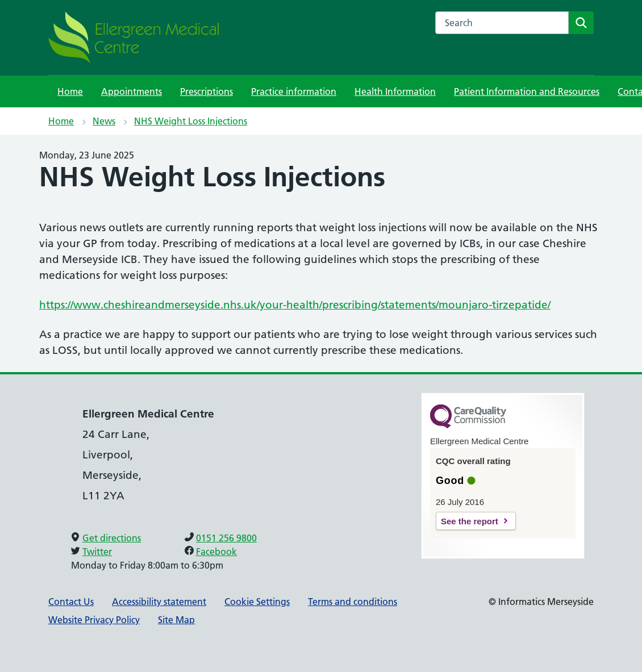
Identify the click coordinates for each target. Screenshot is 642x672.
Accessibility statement (159, 602)
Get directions (112, 538)
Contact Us (71, 602)
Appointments (132, 91)
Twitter (97, 552)
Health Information (395, 91)
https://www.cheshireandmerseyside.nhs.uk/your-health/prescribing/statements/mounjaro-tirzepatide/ (295, 305)
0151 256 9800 (226, 538)
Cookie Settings (257, 602)
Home (70, 91)
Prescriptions (207, 91)
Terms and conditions (353, 602)
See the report (470, 521)
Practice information (294, 91)
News (104, 121)
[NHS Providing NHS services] (134, 37)
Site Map (176, 620)
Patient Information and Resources (527, 91)
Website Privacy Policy (94, 620)
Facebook (216, 552)
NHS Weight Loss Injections (191, 121)
